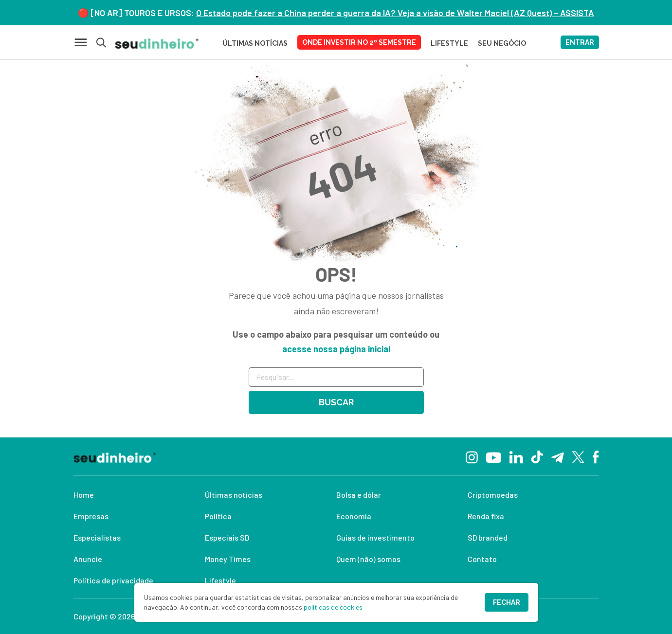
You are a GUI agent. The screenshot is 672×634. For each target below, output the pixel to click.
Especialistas (97, 537)
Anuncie (88, 559)
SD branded (488, 537)
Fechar (507, 602)
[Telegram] (557, 456)
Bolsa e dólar (359, 495)
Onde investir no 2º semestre (359, 42)
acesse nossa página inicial (336, 349)
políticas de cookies (333, 607)
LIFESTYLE (449, 43)
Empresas (91, 516)
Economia (354, 516)
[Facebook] (596, 456)
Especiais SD (227, 537)
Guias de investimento (375, 537)
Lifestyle (220, 580)
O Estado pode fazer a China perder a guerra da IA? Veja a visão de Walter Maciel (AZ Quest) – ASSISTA (395, 13)
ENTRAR (580, 42)
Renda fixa (486, 516)
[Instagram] (472, 456)
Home (84, 495)
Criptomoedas (493, 495)
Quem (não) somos (368, 559)
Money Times (228, 559)
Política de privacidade (113, 580)
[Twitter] (578, 457)
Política (218, 516)
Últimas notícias (234, 495)
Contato (482, 559)
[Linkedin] (516, 456)
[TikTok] (537, 456)
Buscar (336, 402)
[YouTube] (493, 456)
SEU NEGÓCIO (502, 43)
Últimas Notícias (255, 43)
